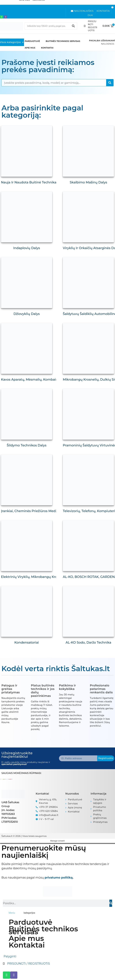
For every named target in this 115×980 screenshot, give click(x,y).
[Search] (73, 26)
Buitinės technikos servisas (63, 41)
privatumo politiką (59, 870)
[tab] (12, 905)
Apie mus (30, 48)
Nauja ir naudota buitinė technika (29, 182)
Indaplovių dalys (27, 246)
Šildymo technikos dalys (27, 441)
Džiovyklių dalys (27, 311)
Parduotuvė (32, 41)
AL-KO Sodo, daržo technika (88, 635)
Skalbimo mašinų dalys (88, 182)
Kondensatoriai (27, 635)
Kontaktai (47, 48)
